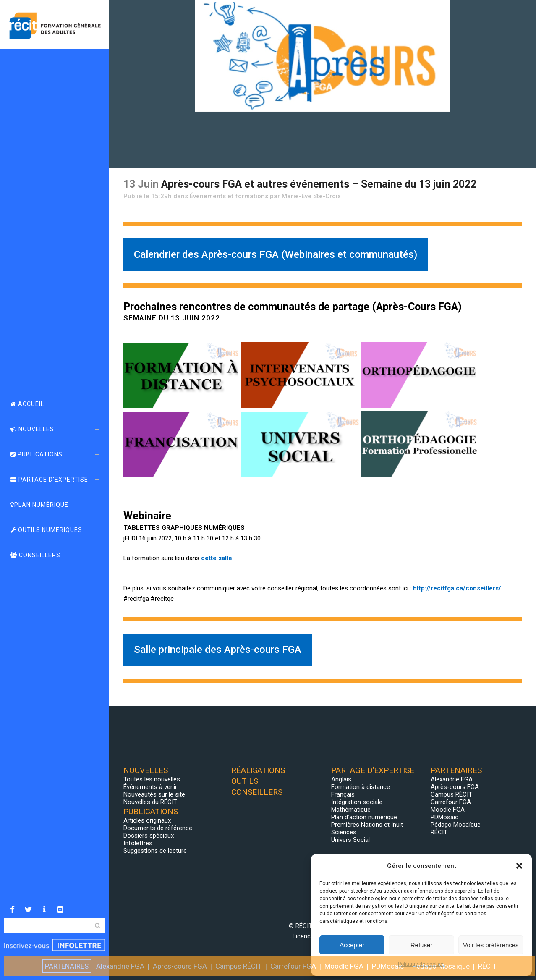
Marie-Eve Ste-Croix (311, 196)
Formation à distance (361, 787)
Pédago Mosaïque (456, 825)
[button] (519, 866)
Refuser (422, 945)
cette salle (217, 558)
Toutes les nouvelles (152, 779)
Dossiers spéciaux (149, 836)
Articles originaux (147, 820)
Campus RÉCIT (451, 794)
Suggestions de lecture (155, 851)
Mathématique (351, 810)
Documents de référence (158, 828)
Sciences (344, 832)
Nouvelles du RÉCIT (150, 802)
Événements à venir (150, 787)
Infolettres (138, 843)
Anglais (341, 779)
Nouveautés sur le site (154, 794)
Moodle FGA (448, 810)
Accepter (352, 945)
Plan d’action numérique (364, 817)
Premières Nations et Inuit (367, 825)
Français (343, 794)
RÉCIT (439, 832)
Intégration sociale (357, 802)
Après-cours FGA (455, 787)
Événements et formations (229, 196)
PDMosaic (444, 817)
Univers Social (350, 840)
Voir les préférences (491, 945)
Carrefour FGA (451, 802)
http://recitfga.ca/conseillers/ (457, 588)
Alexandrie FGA (452, 779)
